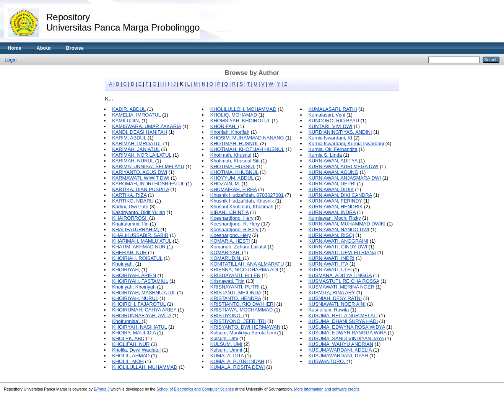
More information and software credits (327, 389)
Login (11, 60)
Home (15, 48)
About (44, 48)
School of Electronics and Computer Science (195, 389)
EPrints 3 (102, 389)
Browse (75, 48)
